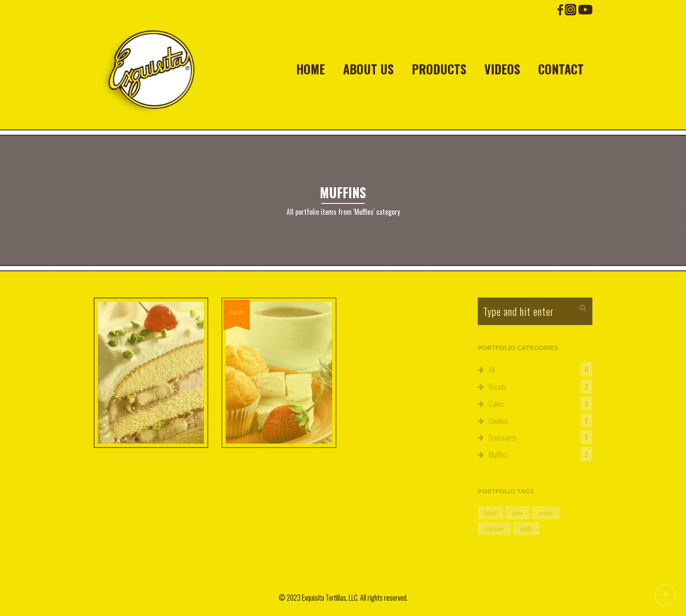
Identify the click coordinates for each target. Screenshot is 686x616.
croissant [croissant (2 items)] (494, 528)
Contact (561, 69)
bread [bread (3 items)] (490, 513)
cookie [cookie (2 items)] (546, 513)
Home (311, 69)
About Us (368, 69)
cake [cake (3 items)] (518, 513)
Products (439, 69)
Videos (502, 69)
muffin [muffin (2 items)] (526, 528)
